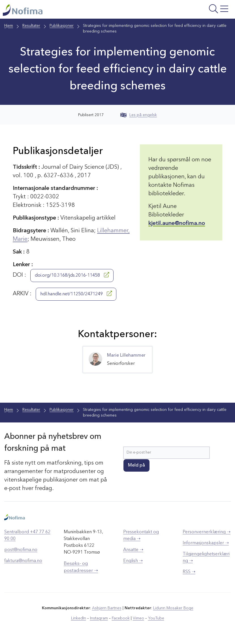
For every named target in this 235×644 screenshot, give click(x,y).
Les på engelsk (139, 115)
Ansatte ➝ (133, 550)
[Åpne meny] (192, 11)
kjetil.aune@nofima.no (177, 224)
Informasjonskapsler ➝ (206, 543)
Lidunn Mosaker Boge (173, 608)
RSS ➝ (189, 572)
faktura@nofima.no (23, 561)
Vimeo (138, 618)
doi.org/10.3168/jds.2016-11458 (72, 275)
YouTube (156, 618)
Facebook (121, 618)
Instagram (99, 618)
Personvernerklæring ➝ (207, 532)
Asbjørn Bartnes (107, 608)
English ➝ (133, 561)
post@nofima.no (21, 550)
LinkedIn (79, 618)
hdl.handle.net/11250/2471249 (76, 294)
